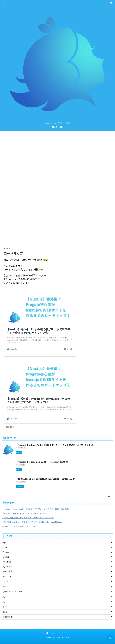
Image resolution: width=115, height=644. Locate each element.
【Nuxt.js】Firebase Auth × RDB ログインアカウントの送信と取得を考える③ (54, 445)
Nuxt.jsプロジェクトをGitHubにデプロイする (21, 526)
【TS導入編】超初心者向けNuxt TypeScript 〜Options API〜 (46, 479)
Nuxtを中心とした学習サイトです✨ (57, 637)
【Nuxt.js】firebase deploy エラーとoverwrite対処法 (42, 462)
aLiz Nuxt (57, 127)
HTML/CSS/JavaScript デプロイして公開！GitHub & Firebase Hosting (32, 522)
